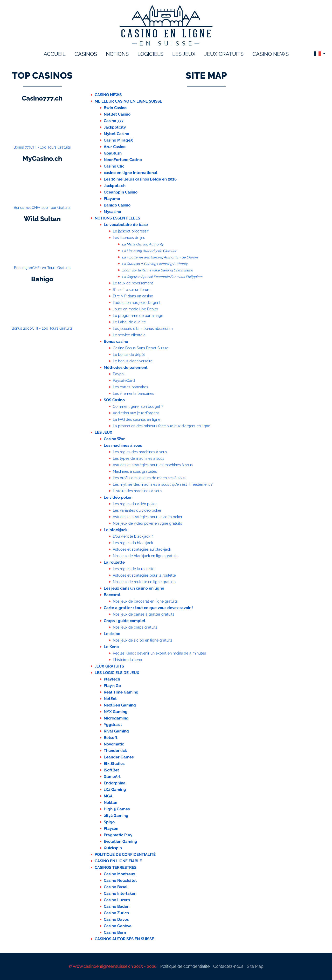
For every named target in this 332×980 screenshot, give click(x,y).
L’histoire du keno (127, 660)
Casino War (114, 439)
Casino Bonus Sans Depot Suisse (141, 348)
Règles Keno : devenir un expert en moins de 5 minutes (159, 653)
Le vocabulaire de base (126, 225)
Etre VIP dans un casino (133, 296)
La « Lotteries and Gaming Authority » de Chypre (160, 257)
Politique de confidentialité (125, 855)
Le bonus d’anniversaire (133, 361)
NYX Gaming (116, 712)
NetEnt (110, 699)
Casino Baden (117, 906)
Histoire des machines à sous (137, 491)
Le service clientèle (129, 335)
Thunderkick (115, 751)
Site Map (255, 966)
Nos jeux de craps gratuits (135, 627)
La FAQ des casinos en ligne (137, 419)
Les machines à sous (123, 445)
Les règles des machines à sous (140, 452)
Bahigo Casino (117, 205)
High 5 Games (117, 809)
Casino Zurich (116, 913)
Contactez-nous (228, 966)
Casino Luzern (117, 900)
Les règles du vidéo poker (135, 504)
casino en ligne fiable (118, 861)
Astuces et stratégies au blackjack (142, 549)
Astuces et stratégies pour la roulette (144, 575)
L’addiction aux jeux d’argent (137, 303)
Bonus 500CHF (42, 268)
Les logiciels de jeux (117, 673)
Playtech (112, 679)
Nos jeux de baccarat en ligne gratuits (145, 601)
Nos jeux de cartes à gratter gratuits (144, 614)
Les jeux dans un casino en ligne (134, 588)
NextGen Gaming (120, 705)
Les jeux (103, 432)
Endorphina (115, 783)
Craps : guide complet (125, 621)
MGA (108, 796)
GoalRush (113, 153)
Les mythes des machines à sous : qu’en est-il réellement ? (163, 484)
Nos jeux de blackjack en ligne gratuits (146, 556)
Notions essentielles (117, 218)
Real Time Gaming (121, 692)
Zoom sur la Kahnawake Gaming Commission (157, 270)
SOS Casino (114, 400)
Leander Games (119, 757)
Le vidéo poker (118, 497)
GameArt (112, 777)
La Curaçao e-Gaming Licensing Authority (155, 264)
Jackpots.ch (115, 186)
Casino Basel (116, 887)
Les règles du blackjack (133, 543)
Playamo (112, 199)
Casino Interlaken (120, 894)
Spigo (109, 822)
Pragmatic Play (118, 835)
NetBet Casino (117, 114)
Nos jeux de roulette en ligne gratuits (144, 582)
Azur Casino (115, 147)
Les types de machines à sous (139, 458)
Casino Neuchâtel (120, 881)
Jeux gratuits (224, 54)
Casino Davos (116, 919)
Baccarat (112, 595)
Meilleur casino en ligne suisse (128, 101)
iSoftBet (111, 770)
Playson (111, 829)
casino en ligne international (131, 173)
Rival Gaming (116, 731)
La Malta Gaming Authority (143, 244)
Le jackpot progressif (131, 231)
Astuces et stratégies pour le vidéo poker (148, 517)
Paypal (119, 374)
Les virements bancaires (133, 394)
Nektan (110, 803)
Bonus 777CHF (42, 147)
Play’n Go (112, 686)
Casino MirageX (118, 140)
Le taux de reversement (133, 283)
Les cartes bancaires (130, 387)
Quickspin (113, 848)
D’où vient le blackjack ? (133, 536)
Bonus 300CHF (42, 208)
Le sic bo (112, 634)
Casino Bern (115, 932)
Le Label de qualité (129, 322)
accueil (55, 54)
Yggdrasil (113, 725)
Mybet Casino (116, 134)
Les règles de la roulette (134, 569)
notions (117, 54)
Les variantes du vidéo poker (137, 510)
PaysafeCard (124, 381)
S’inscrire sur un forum (132, 290)
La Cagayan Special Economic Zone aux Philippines (162, 277)
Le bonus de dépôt (129, 355)
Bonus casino (116, 342)
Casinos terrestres (116, 868)
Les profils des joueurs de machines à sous (149, 478)
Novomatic (114, 744)
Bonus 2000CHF (42, 328)
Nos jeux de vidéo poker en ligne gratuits (147, 523)
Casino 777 (114, 121)
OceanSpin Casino (121, 192)
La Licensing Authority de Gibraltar (149, 251)
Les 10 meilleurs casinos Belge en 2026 (140, 179)
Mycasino (112, 212)
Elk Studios (114, 764)
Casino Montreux (119, 874)
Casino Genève (118, 926)
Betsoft (111, 738)
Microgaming (116, 718)
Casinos (86, 54)
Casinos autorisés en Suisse (124, 939)
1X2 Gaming (115, 790)
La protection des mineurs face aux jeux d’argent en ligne (161, 426)
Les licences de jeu (129, 238)
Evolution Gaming (120, 842)
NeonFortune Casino (123, 160)
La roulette (114, 562)
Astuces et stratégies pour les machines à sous (153, 465)
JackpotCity (115, 127)
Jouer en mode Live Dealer (136, 309)
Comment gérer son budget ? (138, 406)
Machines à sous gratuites (135, 471)
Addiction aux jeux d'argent (136, 413)
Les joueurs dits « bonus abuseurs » (143, 329)
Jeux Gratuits (109, 666)
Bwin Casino (115, 108)
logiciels (150, 54)
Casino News (271, 54)
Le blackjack (116, 530)
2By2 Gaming (116, 816)
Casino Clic (114, 166)
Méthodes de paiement (126, 368)
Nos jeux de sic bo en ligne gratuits (143, 640)
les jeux (184, 54)
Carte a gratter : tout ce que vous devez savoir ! (148, 608)
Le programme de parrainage (138, 316)
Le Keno (111, 647)
